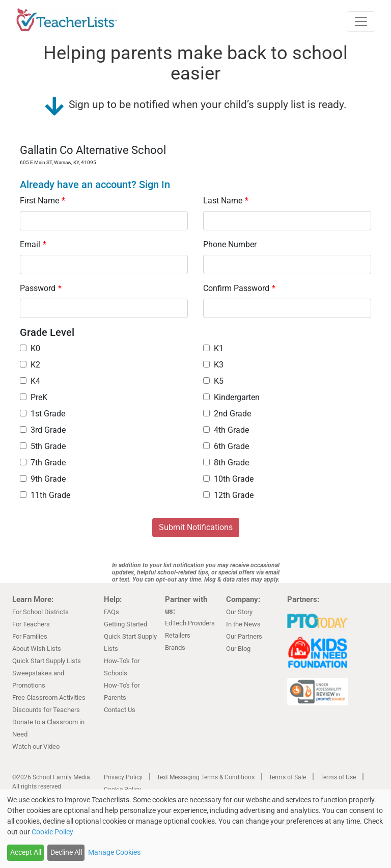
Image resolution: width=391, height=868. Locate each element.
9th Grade (43, 479)
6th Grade (226, 446)
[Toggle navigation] (361, 21)
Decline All (66, 852)
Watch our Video (36, 746)
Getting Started (125, 624)
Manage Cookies (114, 852)
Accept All (26, 852)
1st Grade (43, 414)
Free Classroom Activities (49, 698)
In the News (243, 624)
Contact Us (120, 710)
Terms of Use (338, 777)
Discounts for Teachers (46, 710)
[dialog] (195, 829)
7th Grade (43, 463)
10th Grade (228, 479)
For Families (30, 636)
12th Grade (228, 495)
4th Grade (226, 430)
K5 (213, 381)
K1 (213, 348)
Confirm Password (239, 288)
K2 (30, 365)
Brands (175, 648)
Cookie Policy (52, 832)
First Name (43, 201)
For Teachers (31, 624)
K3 (213, 365)
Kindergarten (231, 397)
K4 (30, 381)
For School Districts (40, 612)
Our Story (239, 612)
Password (41, 288)
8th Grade (226, 463)
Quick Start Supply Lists (47, 661)
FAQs (111, 612)
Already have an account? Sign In (95, 185)
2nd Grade (227, 414)
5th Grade (43, 446)
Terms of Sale (287, 777)
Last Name (226, 201)
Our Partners (244, 636)
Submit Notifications (196, 527)
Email (33, 244)
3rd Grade (43, 430)
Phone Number (230, 244)
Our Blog (238, 649)
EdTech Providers (190, 623)
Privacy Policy (123, 777)
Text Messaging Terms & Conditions (206, 777)
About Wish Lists (37, 649)
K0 (30, 348)
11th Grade (45, 495)
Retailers (178, 635)
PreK (34, 397)
